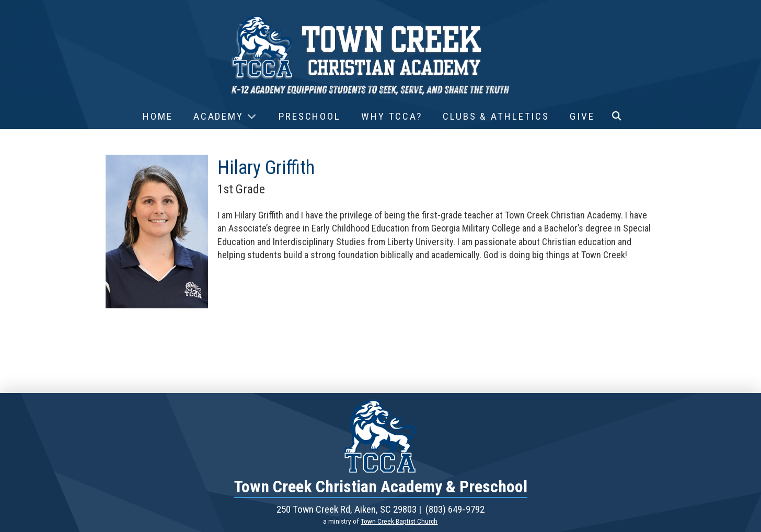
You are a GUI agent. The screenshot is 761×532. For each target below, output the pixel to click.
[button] (617, 117)
